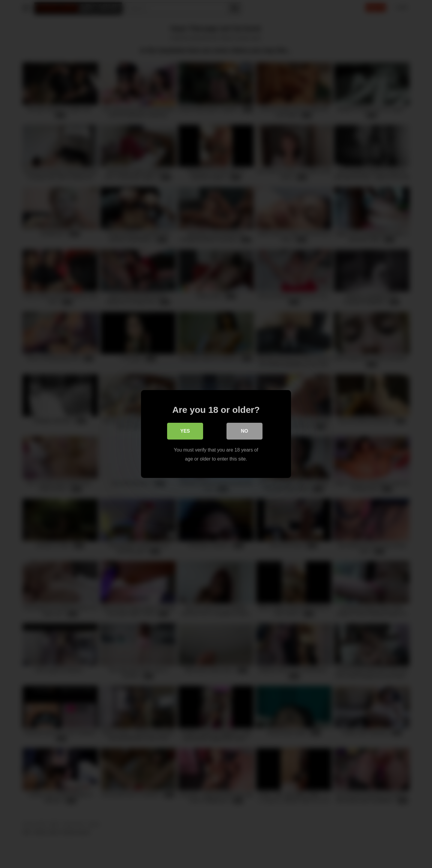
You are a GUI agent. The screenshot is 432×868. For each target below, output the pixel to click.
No (244, 431)
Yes (185, 431)
